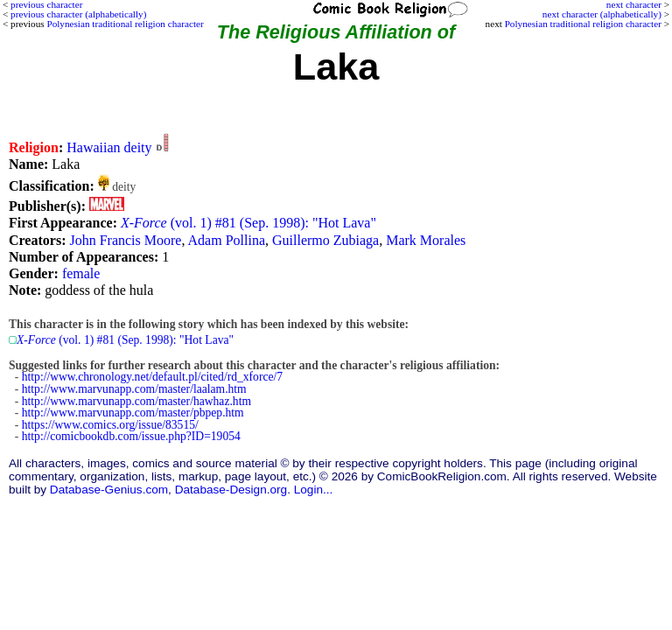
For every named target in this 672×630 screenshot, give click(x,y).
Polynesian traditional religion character (583, 24)
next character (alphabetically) (602, 14)
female (81, 273)
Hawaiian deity (109, 147)
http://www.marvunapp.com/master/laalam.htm (134, 389)
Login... (314, 490)
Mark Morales (426, 240)
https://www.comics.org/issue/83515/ (110, 425)
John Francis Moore (125, 240)
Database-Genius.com (109, 490)
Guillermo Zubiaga (325, 240)
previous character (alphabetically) (78, 14)
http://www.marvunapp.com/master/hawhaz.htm (136, 401)
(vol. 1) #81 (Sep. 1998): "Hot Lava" (248, 223)
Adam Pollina (227, 240)
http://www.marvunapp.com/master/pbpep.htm (133, 413)
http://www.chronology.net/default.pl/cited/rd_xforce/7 (152, 377)
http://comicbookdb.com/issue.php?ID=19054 (131, 436)
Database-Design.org (231, 490)
